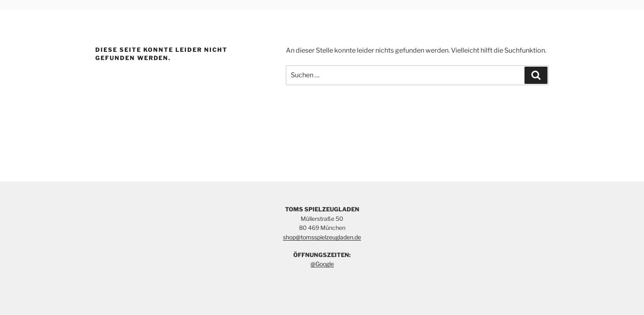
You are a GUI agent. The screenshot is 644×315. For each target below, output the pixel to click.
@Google (322, 264)
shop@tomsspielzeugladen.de (322, 237)
